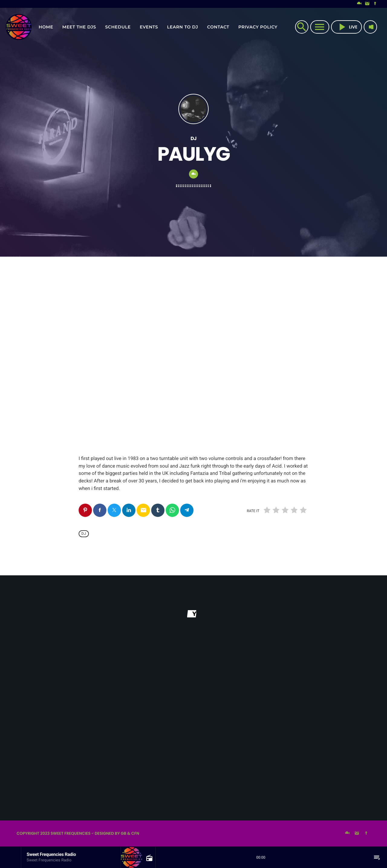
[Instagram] (367, 4)
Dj (84, 534)
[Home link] (19, 27)
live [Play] (346, 27)
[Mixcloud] (359, 4)
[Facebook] (375, 4)
